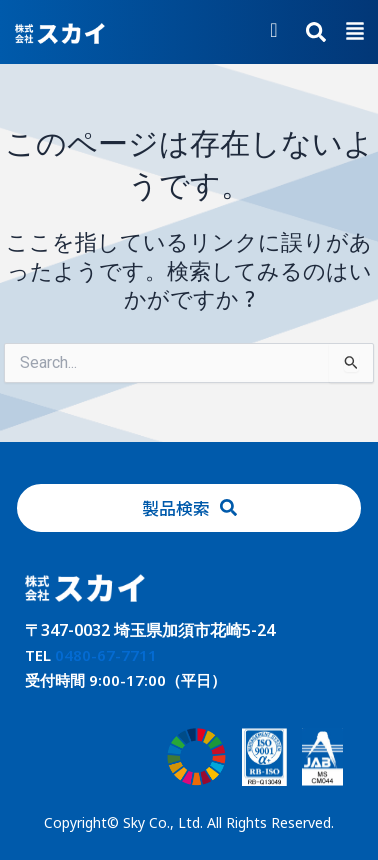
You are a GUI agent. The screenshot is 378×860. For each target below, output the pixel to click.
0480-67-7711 (106, 655)
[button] (355, 32)
